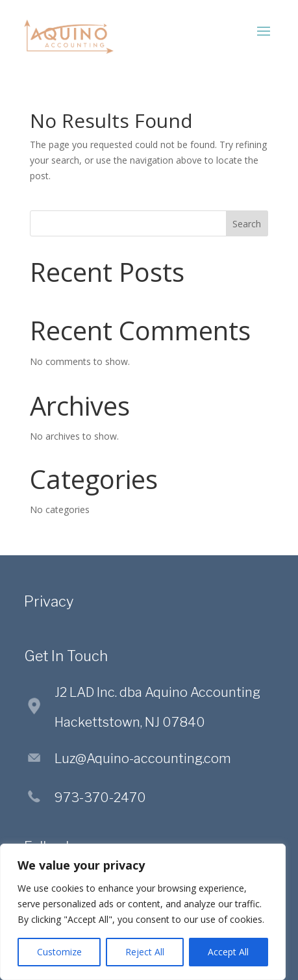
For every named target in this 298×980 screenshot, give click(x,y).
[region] (143, 912)
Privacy (49, 601)
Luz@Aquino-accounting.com (143, 759)
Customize (59, 952)
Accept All (228, 952)
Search (247, 224)
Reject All (145, 952)
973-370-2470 (100, 798)
